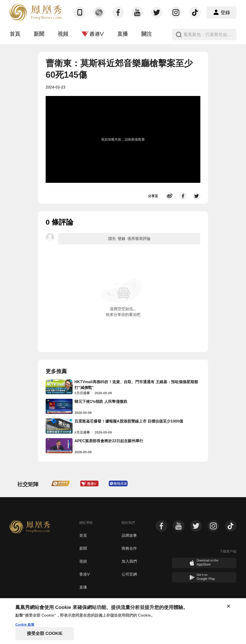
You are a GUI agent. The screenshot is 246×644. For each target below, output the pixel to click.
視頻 (83, 561)
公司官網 (129, 574)
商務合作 (129, 548)
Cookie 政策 (25, 625)
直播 (83, 587)
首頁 (83, 535)
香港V (84, 574)
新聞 (83, 548)
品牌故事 (129, 535)
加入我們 (129, 561)
